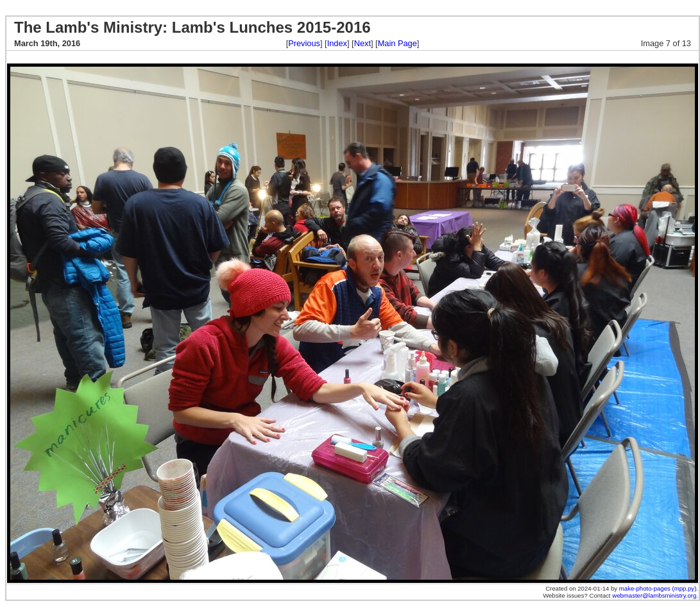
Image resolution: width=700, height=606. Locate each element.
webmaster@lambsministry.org (654, 595)
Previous (304, 43)
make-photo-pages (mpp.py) (658, 588)
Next (363, 43)
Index (337, 43)
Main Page (397, 43)
